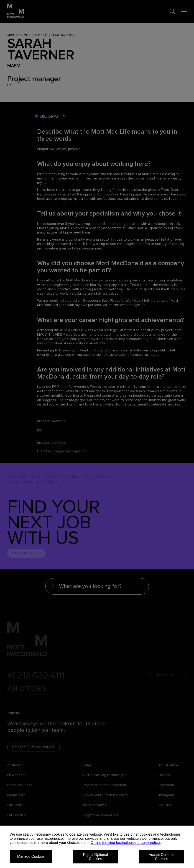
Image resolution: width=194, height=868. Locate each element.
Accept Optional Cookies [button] (162, 857)
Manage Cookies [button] (31, 856)
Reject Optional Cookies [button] (95, 857)
